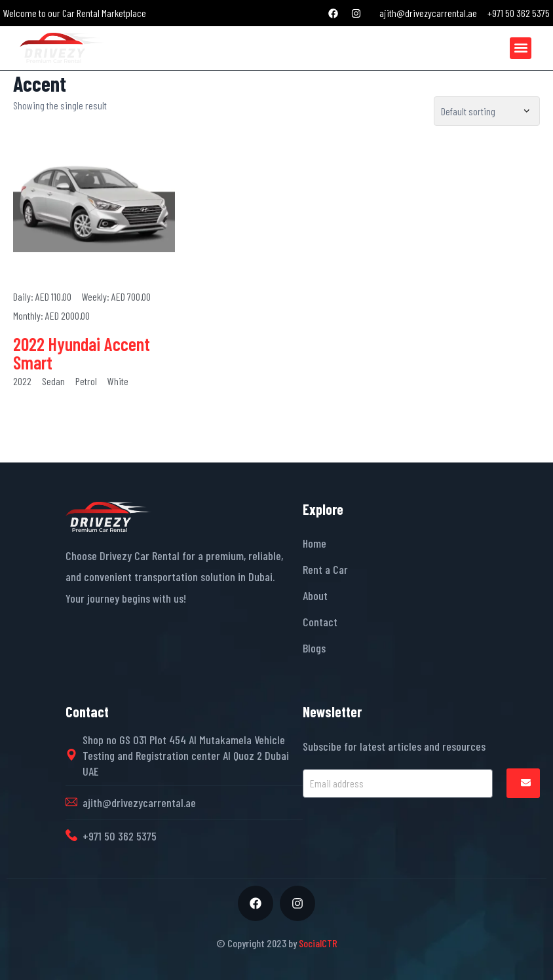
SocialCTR (318, 943)
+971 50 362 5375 (120, 836)
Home (315, 543)
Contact (320, 622)
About (315, 595)
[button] (521, 48)
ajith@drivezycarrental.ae (139, 802)
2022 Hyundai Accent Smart (82, 353)
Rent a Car (325, 569)
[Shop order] (487, 111)
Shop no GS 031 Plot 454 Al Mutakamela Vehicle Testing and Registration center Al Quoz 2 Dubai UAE (186, 755)
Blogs (314, 648)
